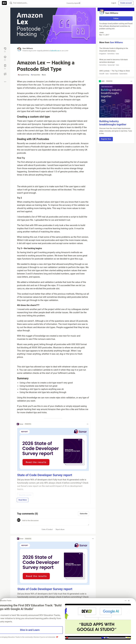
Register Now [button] (106, 139)
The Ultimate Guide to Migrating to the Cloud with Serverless (116, 51)
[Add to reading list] (5, 67)
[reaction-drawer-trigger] (5, 50)
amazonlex (35, 75)
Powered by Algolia (73, 3)
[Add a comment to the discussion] (55, 522)
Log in (114, 3)
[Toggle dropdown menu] (88, 424)
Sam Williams (28, 48)
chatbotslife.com (55, 51)
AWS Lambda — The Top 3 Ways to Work (116, 72)
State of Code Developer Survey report (45, 475)
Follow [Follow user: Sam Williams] (116, 18)
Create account (126, 3)
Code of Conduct (47, 529)
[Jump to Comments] (5, 58)
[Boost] (5, 74)
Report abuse (60, 529)
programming (23, 75)
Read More (23, 500)
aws (44, 75)
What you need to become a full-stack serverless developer (116, 62)
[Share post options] (5, 82)
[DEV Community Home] (4, 3)
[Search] (11, 3)
